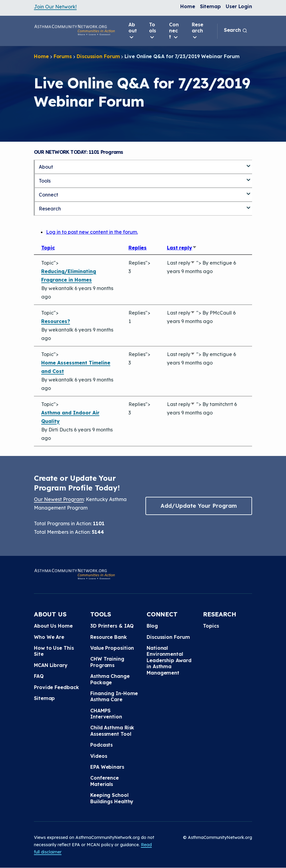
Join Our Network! (55, 7)
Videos (99, 756)
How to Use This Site (54, 651)
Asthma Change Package (110, 679)
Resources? (56, 321)
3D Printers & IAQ (112, 626)
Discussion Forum (98, 56)
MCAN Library (51, 665)
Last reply (182, 248)
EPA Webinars (107, 767)
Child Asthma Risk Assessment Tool (112, 731)
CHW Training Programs (107, 662)
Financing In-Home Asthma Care (114, 696)
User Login (239, 6)
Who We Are (49, 637)
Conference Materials (105, 781)
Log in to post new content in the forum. (92, 232)
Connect (174, 31)
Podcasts (101, 745)
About (133, 31)
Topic (48, 248)
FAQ (39, 676)
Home (188, 6)
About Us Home (53, 626)
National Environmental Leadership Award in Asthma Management (169, 660)
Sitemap (210, 6)
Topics (211, 626)
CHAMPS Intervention (106, 714)
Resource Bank (109, 637)
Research (198, 31)
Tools (153, 31)
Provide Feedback (56, 687)
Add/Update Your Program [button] (199, 506)
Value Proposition (112, 648)
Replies (138, 248)
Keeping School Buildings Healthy (112, 798)
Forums (63, 56)
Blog (152, 626)
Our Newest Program (59, 499)
